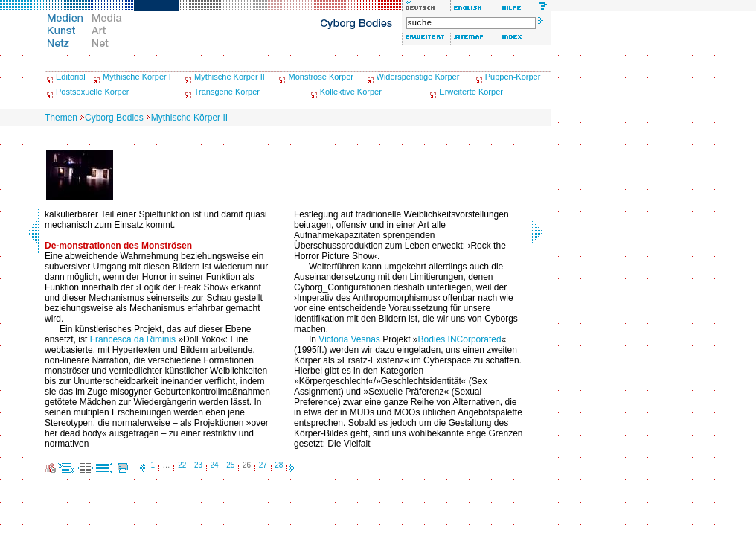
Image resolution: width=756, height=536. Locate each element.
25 (230, 465)
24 (215, 465)
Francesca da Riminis (133, 339)
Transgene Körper (227, 92)
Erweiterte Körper (471, 92)
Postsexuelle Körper (92, 92)
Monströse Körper (320, 77)
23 (198, 465)
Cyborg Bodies (114, 118)
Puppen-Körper (513, 77)
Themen (61, 118)
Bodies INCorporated (460, 339)
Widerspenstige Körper (418, 77)
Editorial (71, 77)
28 (279, 465)
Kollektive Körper (351, 92)
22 (182, 465)
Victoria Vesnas (349, 339)
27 (263, 465)
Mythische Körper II (230, 77)
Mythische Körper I (137, 77)
